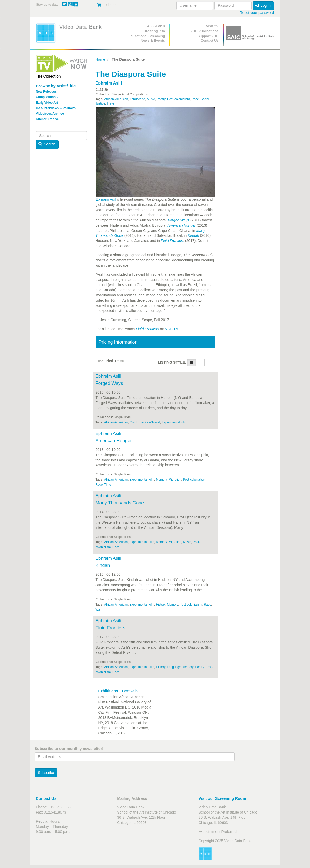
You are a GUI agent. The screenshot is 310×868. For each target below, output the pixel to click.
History (161, 605)
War (98, 610)
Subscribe (46, 773)
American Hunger (182, 225)
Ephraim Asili (109, 83)
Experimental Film (174, 422)
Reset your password (257, 13)
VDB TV (212, 26)
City (132, 422)
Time (108, 485)
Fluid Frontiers (173, 241)
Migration (175, 480)
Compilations (47, 97)
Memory (161, 480)
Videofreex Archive (50, 114)
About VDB (156, 26)
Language (174, 667)
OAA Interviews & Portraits (56, 108)
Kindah (193, 235)
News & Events (153, 41)
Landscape (137, 99)
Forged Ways (178, 220)
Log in (263, 5)
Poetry (161, 99)
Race (195, 99)
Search (47, 144)
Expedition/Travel (148, 422)
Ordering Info (154, 31)
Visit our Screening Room (222, 798)
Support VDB (208, 36)
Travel (111, 103)
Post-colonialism (178, 99)
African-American (116, 99)
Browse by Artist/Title (56, 86)
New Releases (46, 92)
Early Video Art (47, 103)
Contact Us (210, 41)
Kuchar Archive (47, 119)
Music (151, 99)
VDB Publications (204, 31)
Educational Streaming (147, 36)
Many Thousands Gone (120, 503)
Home (100, 59)
